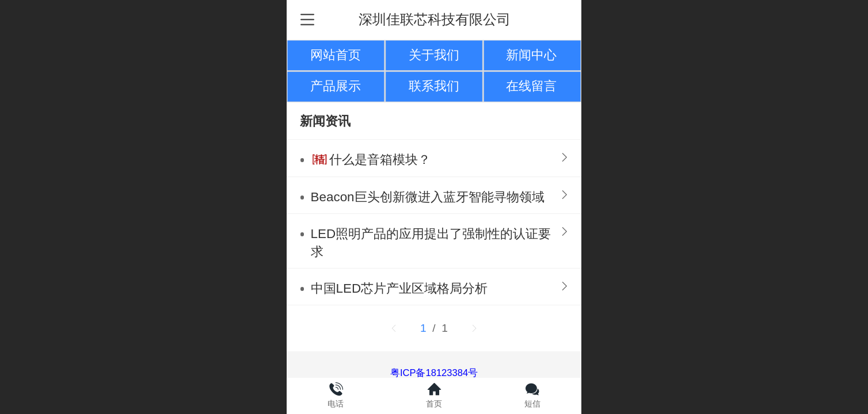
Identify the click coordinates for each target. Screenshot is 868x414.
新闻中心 (531, 55)
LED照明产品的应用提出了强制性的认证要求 (431, 243)
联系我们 (434, 86)
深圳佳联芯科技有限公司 (435, 19)
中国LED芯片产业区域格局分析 (399, 288)
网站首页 (336, 55)
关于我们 (434, 55)
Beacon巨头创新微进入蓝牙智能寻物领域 (428, 197)
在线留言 (531, 86)
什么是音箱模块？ (380, 160)
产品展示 (336, 86)
